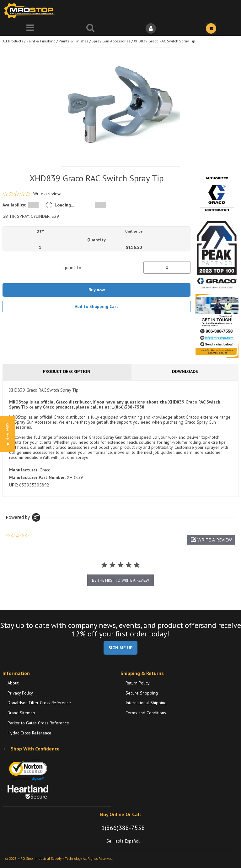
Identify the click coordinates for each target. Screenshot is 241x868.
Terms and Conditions (146, 713)
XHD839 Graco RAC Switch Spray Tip (164, 41)
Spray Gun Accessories (111, 41)
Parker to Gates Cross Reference (38, 723)
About (13, 683)
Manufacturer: (24, 470)
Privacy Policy (20, 693)
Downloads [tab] (185, 371)
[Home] (31, 11)
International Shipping (146, 703)
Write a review (47, 194)
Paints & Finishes (74, 41)
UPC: (13, 485)
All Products (13, 41)
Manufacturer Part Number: (37, 477)
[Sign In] (151, 28)
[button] (211, 540)
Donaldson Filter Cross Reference (39, 703)
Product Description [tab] (67, 371)
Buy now (97, 290)
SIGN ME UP (120, 648)
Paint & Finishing (41, 41)
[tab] (120, 438)
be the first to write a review (120, 580)
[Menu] (30, 28)
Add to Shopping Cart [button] (96, 306)
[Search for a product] (90, 28)
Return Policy (138, 683)
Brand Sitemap (21, 713)
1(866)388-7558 (123, 828)
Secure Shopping (142, 693)
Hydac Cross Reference (29, 733)
